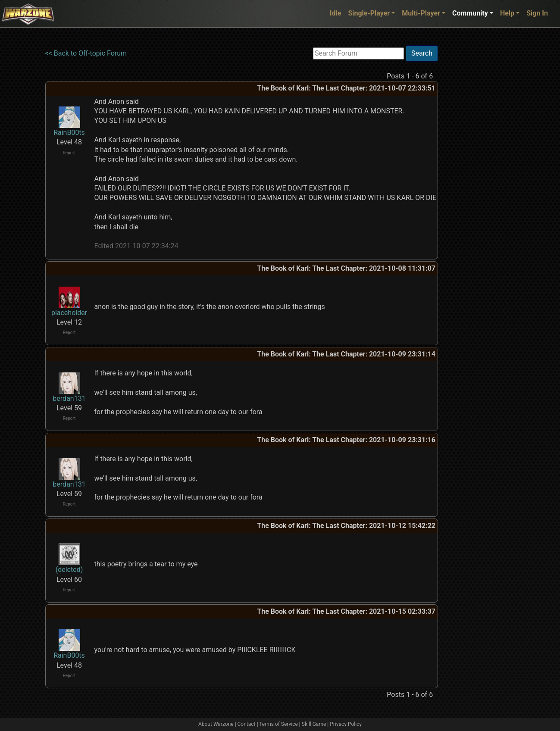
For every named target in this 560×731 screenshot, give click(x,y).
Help (507, 13)
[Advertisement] (473, 175)
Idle (336, 13)
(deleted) (69, 570)
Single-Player (369, 13)
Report (69, 153)
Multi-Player (421, 13)
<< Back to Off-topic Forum (86, 53)
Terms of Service (278, 724)
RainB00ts (69, 133)
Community (470, 13)
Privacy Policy (346, 724)
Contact (247, 724)
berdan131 (69, 398)
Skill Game (314, 724)
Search (422, 53)
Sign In (537, 13)
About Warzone (216, 724)
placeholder (69, 313)
